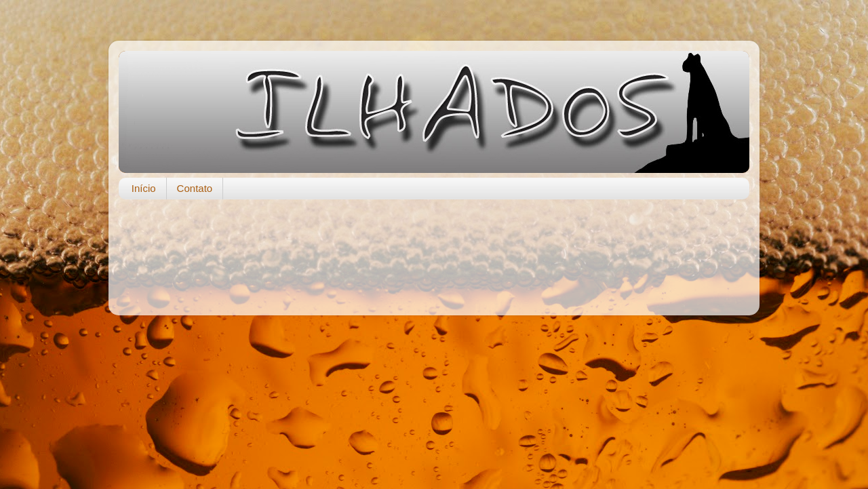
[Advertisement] (434, 250)
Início (144, 188)
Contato (195, 188)
